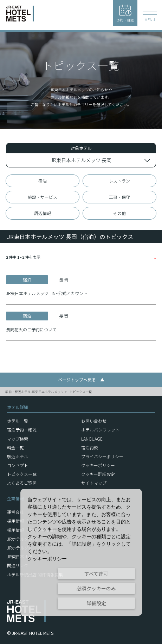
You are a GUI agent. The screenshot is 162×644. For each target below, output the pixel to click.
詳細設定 (96, 603)
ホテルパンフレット (100, 430)
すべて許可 (96, 574)
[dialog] (81, 552)
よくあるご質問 (22, 483)
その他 (119, 213)
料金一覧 (15, 447)
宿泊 (43, 181)
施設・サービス (43, 197)
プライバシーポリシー (102, 456)
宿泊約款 (90, 447)
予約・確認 (125, 14)
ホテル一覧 (18, 421)
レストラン (119, 181)
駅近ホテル (18, 456)
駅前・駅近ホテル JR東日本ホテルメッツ (34, 392)
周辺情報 (43, 213)
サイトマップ (94, 483)
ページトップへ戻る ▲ (81, 379)
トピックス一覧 (81, 392)
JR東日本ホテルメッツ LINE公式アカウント (47, 293)
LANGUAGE (92, 439)
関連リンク (18, 565)
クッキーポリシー (98, 465)
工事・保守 (119, 197)
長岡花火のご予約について (31, 329)
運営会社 (15, 512)
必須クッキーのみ (96, 588)
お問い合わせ (94, 421)
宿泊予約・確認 (22, 430)
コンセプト (18, 465)
